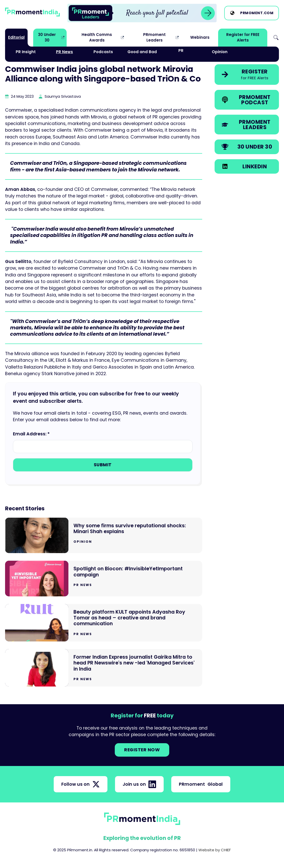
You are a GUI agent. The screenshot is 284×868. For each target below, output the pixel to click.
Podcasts (103, 52)
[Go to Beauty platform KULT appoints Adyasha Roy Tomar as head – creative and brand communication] (104, 623)
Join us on (139, 784)
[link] (142, 13)
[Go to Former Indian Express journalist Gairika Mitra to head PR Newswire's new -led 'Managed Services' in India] (104, 668)
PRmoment (201, 784)
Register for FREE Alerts (243, 37)
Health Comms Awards (97, 37)
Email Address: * (31, 434)
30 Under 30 (47, 37)
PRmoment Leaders (154, 37)
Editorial (16, 37)
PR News (64, 52)
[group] (142, 13)
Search (276, 38)
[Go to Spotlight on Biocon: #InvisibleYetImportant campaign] (104, 579)
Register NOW (142, 750)
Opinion (220, 52)
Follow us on (81, 784)
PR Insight (26, 52)
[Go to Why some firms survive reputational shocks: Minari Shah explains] (104, 536)
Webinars (200, 37)
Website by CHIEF (215, 850)
